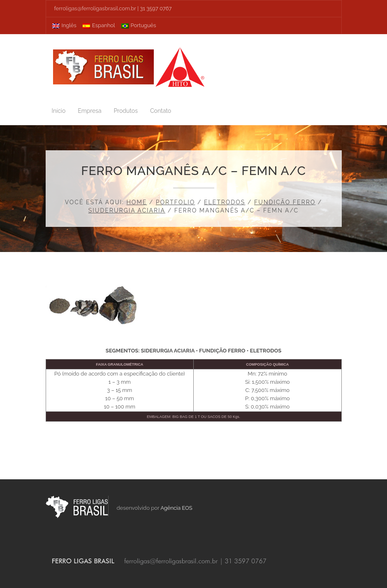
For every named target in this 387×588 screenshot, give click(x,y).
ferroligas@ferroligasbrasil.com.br (95, 8)
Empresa (89, 111)
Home (137, 202)
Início (59, 111)
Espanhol (99, 25)
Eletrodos (225, 202)
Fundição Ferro (285, 202)
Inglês (64, 25)
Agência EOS (176, 508)
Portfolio (176, 202)
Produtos (126, 111)
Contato (161, 111)
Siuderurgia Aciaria (127, 210)
